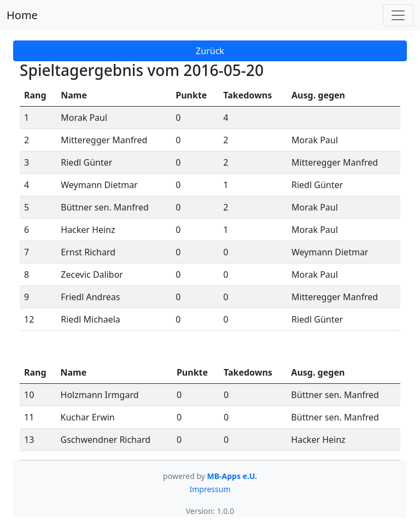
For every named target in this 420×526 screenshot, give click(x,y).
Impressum (210, 489)
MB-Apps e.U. (232, 476)
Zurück (210, 51)
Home (22, 15)
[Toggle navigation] (398, 15)
